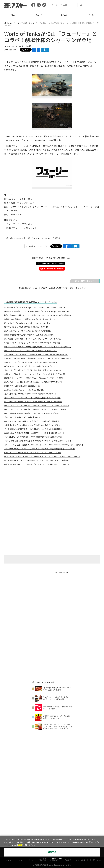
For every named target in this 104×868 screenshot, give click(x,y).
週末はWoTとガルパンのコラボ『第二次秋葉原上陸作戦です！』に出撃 (32, 398)
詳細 (20, 845)
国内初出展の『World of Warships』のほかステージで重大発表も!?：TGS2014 (35, 307)
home (8, 23)
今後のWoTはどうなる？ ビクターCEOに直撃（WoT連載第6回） (30, 366)
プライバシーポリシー (27, 833)
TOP (13, 15)
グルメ (57, 823)
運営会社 (43, 833)
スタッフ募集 (80, 833)
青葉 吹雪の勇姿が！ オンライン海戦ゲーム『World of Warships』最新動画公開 (36, 311)
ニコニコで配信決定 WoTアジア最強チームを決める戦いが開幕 (29, 335)
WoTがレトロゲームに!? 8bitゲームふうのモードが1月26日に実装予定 (32, 421)
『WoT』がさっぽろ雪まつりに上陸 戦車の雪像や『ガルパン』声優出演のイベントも (38, 441)
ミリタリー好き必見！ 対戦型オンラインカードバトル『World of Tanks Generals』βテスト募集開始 (44, 445)
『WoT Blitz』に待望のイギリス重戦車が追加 (22, 417)
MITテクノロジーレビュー (58, 827)
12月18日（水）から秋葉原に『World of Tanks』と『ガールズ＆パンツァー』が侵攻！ (39, 358)
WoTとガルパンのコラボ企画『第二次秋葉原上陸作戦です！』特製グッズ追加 (35, 409)
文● (6, 50)
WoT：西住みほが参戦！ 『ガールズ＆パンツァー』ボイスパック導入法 (33, 339)
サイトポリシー (9, 833)
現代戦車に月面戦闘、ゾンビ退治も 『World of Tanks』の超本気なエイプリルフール (38, 464)
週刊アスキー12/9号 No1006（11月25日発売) (22, 386)
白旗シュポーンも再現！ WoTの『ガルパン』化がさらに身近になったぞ (32, 453)
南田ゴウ (12, 50)
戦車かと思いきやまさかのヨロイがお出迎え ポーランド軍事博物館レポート (34, 433)
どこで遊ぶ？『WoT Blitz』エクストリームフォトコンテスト (28, 323)
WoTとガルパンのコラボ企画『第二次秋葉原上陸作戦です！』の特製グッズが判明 (37, 406)
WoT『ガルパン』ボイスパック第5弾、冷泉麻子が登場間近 (28, 331)
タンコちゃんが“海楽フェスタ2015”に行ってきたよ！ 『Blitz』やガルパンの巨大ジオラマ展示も (42, 457)
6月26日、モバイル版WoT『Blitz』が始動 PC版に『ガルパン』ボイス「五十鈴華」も (38, 347)
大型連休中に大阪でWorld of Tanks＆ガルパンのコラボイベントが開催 (32, 425)
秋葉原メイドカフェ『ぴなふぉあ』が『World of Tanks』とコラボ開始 (32, 343)
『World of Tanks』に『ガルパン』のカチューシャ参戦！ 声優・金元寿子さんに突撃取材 (39, 449)
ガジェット (91, 15)
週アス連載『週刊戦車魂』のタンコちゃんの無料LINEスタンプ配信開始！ (33, 402)
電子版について (95, 833)
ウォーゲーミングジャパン (19, 224)
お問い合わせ (55, 833)
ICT (80, 823)
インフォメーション (26, 23)
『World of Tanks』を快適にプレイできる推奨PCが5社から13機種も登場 (33, 437)
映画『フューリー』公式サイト (22, 228)
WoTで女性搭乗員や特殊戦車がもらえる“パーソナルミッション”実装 (31, 413)
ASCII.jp (39, 827)
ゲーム (48, 823)
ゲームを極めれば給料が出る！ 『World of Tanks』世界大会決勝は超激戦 (33, 429)
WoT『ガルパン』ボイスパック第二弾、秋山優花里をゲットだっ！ (31, 351)
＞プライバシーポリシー (52, 858)
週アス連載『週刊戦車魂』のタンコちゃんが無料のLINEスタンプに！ (31, 394)
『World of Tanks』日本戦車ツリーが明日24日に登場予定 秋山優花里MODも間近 (36, 355)
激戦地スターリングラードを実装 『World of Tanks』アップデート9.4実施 (34, 378)
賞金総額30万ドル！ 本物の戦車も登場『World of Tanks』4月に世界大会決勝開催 (36, 460)
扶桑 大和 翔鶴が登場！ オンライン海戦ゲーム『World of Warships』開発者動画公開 (38, 315)
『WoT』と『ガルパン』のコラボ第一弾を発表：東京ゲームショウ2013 (32, 370)
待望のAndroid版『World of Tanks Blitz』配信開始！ (25, 390)
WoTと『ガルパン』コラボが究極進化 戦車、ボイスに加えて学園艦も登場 (33, 382)
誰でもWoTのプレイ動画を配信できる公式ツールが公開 (26, 327)
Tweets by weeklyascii (61, 573)
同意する (52, 852)
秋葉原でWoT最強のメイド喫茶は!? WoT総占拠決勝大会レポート (30, 319)
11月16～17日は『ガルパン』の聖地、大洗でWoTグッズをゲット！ (31, 362)
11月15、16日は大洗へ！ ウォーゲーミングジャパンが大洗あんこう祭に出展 (35, 374)
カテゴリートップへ (85, 281)
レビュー (39, 15)
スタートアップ (69, 823)
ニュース (65, 15)
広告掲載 (68, 833)
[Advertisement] (52, 494)
